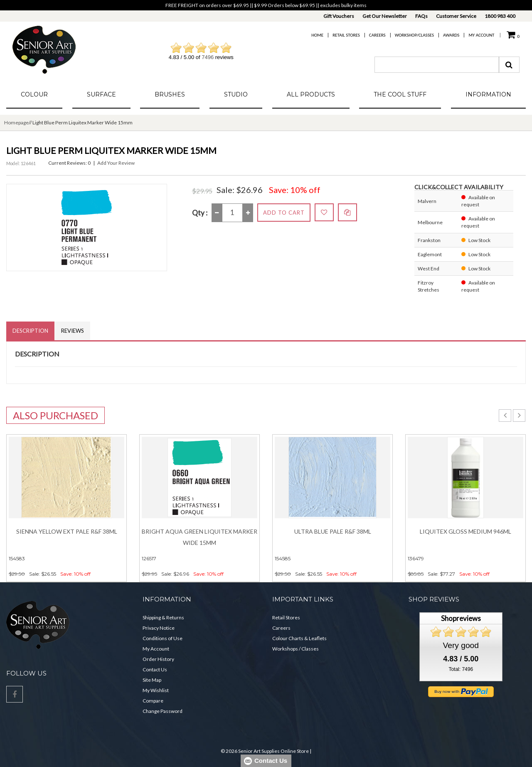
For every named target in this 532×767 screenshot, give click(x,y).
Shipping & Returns (163, 617)
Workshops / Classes (296, 649)
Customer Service (456, 16)
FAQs (421, 16)
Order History (158, 659)
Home (317, 35)
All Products (311, 94)
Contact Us (155, 669)
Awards (451, 35)
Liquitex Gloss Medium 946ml (465, 531)
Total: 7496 (461, 669)
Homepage (16, 122)
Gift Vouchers (339, 16)
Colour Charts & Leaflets (299, 638)
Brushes (170, 94)
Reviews (73, 331)
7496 (208, 57)
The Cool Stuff (400, 94)
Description (30, 331)
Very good (461, 645)
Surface (101, 94)
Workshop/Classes (414, 35)
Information (488, 94)
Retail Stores (346, 35)
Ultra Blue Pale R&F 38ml (333, 531)
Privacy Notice (159, 628)
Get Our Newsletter (385, 16)
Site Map (152, 680)
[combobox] (437, 65)
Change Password (163, 711)
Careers (377, 35)
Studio (236, 94)
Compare (153, 701)
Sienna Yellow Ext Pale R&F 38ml (67, 531)
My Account (481, 35)
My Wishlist (156, 690)
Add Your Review (116, 163)
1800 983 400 (500, 16)
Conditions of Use (163, 638)
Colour (34, 94)
